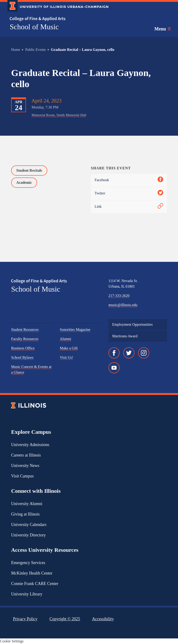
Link (129, 207)
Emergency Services (28, 563)
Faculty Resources (25, 339)
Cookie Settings (12, 641)
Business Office (23, 348)
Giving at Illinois (25, 514)
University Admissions (30, 445)
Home (16, 50)
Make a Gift (69, 348)
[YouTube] (114, 368)
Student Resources (25, 330)
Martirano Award (125, 336)
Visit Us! (66, 357)
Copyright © (65, 619)
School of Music (34, 27)
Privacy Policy (25, 619)
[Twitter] (129, 353)
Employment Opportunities (132, 324)
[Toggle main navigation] (162, 29)
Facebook (129, 180)
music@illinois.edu (123, 305)
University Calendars (29, 525)
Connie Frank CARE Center (35, 584)
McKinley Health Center (32, 573)
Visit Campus (22, 476)
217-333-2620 (119, 296)
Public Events (35, 50)
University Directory (28, 535)
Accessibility (103, 619)
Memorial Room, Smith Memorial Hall (59, 115)
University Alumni (27, 504)
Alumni (65, 339)
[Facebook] (114, 353)
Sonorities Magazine (75, 330)
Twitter (129, 193)
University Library (27, 594)
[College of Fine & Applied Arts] (56, 19)
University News (25, 466)
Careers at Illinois (26, 455)
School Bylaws (22, 357)
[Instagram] (144, 353)
